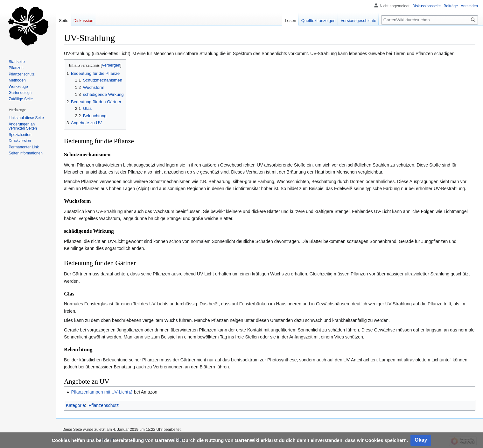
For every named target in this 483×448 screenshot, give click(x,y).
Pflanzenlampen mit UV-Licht (100, 392)
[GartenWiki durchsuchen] (430, 20)
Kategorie (75, 405)
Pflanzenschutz (104, 405)
